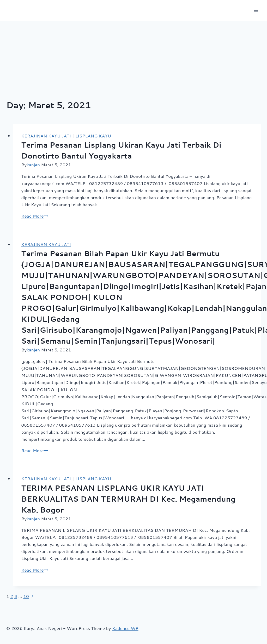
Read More (35, 216)
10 (26, 596)
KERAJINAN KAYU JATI (46, 136)
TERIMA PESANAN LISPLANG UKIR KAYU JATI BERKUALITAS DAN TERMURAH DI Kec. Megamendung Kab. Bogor (129, 499)
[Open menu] (256, 10)
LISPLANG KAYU (93, 136)
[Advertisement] (133, 60)
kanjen (33, 165)
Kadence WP (125, 628)
